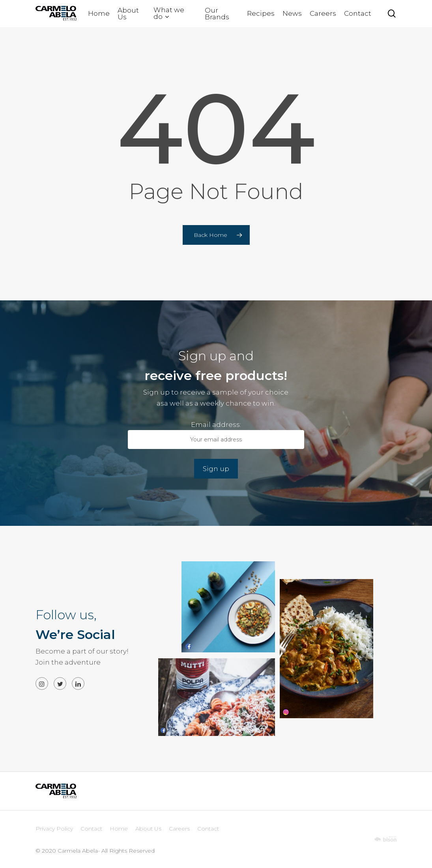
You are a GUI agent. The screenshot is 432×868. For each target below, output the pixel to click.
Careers (179, 829)
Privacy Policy (54, 829)
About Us (148, 829)
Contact (91, 829)
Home (119, 829)
